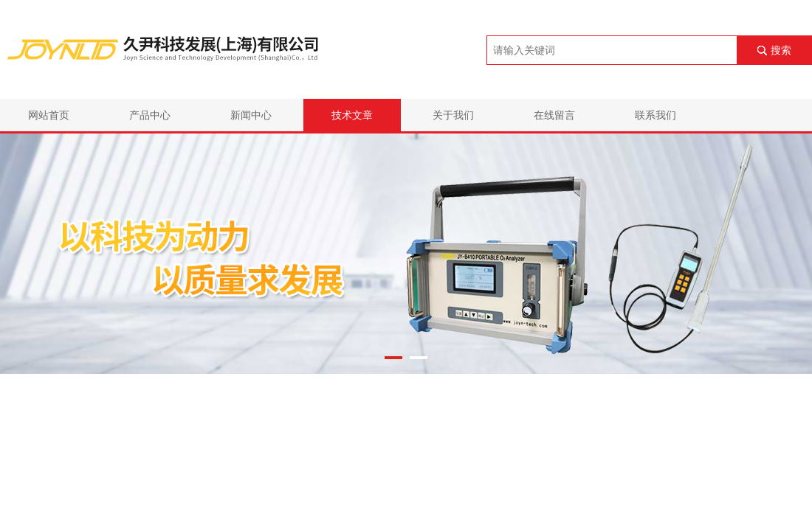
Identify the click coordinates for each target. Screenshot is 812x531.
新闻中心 (251, 115)
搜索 (781, 50)
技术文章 (352, 115)
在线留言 (554, 115)
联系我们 (656, 115)
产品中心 (150, 115)
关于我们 (453, 115)
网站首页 (49, 115)
